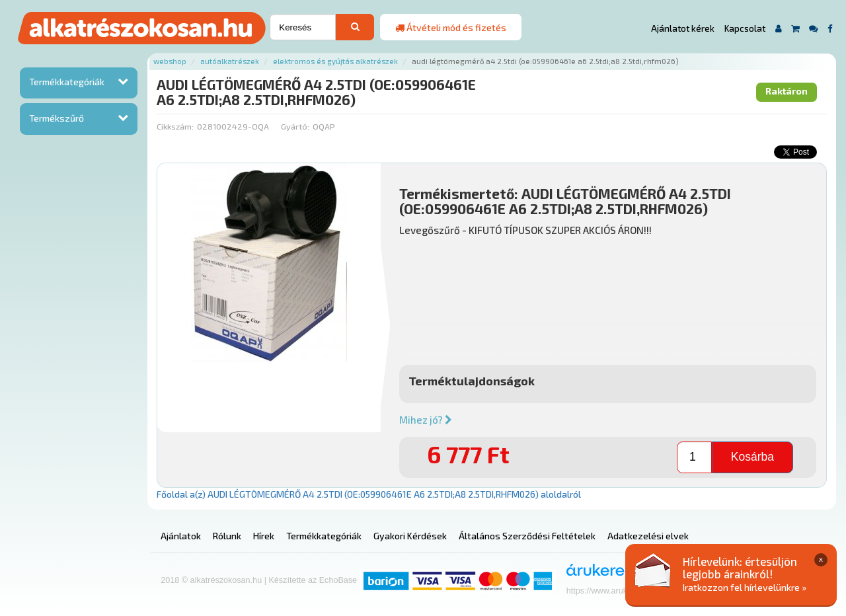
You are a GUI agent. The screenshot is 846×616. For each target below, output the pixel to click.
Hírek (264, 536)
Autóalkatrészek (230, 61)
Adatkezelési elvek (648, 536)
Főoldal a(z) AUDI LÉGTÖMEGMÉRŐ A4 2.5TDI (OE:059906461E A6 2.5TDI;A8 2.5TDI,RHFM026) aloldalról (369, 494)
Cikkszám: (175, 126)
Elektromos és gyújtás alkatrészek (335, 61)
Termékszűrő (57, 118)
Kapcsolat (745, 28)
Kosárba (752, 457)
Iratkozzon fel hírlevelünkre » (745, 587)
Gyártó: (295, 126)
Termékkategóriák (67, 82)
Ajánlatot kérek (683, 28)
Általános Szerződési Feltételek (527, 536)
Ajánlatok (181, 536)
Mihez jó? (426, 420)
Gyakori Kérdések (410, 536)
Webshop (170, 61)
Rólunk (227, 536)
